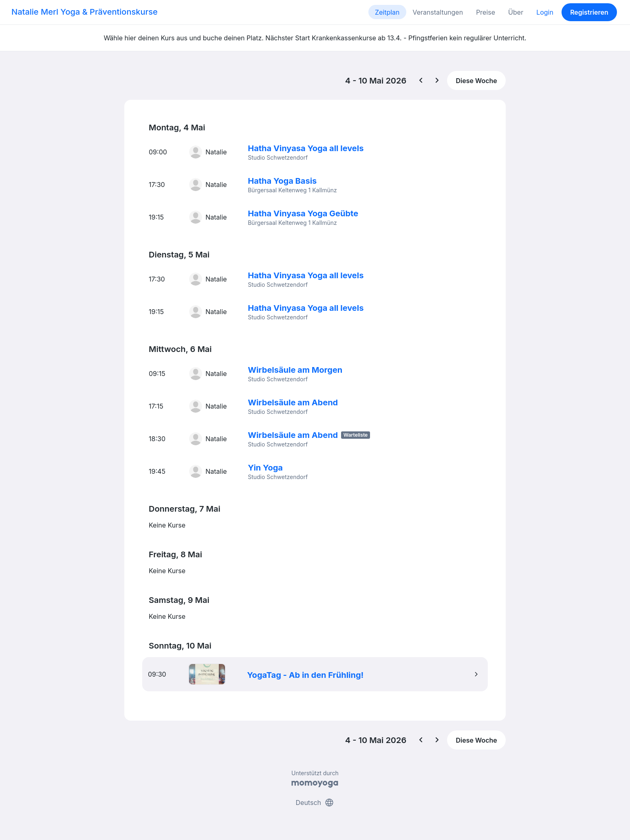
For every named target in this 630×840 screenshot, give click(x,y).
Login (545, 12)
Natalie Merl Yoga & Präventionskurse (85, 12)
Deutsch (315, 803)
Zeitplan (387, 12)
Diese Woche (476, 81)
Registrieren (589, 12)
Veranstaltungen (438, 12)
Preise (486, 12)
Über (516, 12)
